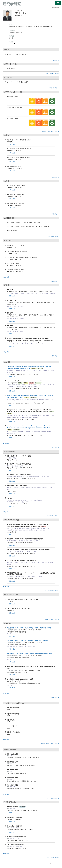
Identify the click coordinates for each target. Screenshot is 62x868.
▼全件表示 (6, 277)
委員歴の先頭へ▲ (55, 281)
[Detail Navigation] (58, 3)
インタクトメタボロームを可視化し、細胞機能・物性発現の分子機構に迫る (28, 641)
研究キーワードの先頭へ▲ (53, 74)
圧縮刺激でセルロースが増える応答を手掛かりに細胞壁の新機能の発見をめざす (30, 654)
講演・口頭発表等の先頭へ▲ (52, 591)
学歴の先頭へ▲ (55, 214)
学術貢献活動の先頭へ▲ (53, 858)
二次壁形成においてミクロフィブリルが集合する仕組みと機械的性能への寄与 (29, 628)
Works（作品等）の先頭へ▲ (52, 619)
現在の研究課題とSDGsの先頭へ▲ (51, 131)
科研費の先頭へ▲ (55, 697)
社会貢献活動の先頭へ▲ (53, 798)
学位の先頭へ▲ (55, 60)
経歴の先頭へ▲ (55, 177)
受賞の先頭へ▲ (55, 356)
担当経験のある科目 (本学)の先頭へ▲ (50, 743)
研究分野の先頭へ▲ (54, 88)
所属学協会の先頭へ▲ (54, 237)
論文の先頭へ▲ (55, 447)
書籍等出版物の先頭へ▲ (53, 516)
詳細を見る (11, 144)
